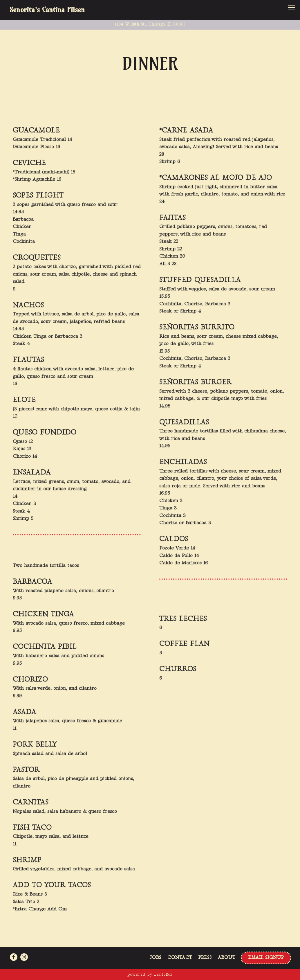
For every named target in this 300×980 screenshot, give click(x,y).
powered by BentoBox (150, 974)
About (227, 957)
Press (205, 957)
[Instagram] (24, 957)
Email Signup (266, 957)
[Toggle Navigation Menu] (291, 8)
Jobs (156, 957)
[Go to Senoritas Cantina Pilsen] (150, 24)
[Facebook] (14, 957)
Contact (180, 957)
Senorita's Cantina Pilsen (47, 10)
